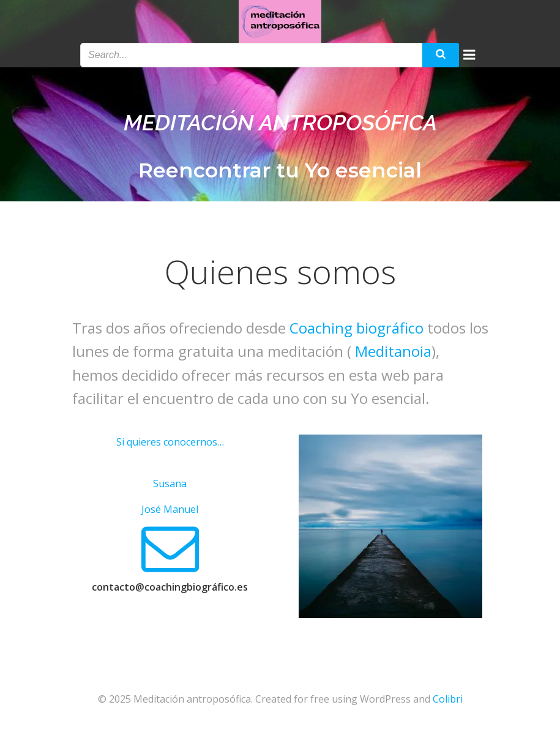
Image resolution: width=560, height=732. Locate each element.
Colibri (448, 699)
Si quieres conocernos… (170, 442)
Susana (170, 484)
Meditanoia (393, 351)
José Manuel (170, 509)
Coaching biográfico (357, 328)
